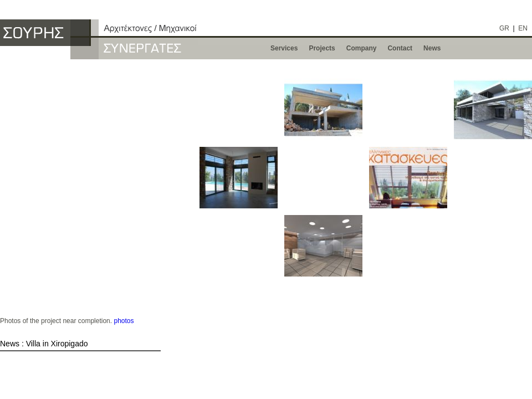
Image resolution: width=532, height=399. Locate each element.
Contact (400, 48)
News (432, 48)
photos (124, 321)
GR (504, 28)
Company (362, 48)
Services (284, 48)
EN (523, 28)
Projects (322, 48)
